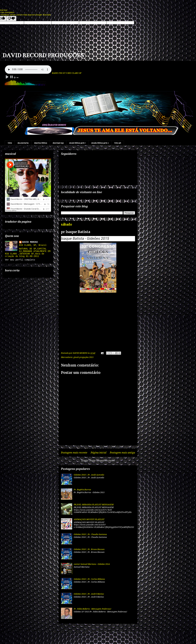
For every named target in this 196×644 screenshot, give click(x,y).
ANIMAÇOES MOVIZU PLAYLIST (89, 519)
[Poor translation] (11, 18)
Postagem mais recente (74, 453)
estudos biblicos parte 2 (100, 143)
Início (10, 143)
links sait (118, 143)
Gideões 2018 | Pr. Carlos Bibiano (89, 579)
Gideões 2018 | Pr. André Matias (89, 594)
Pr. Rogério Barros (82, 490)
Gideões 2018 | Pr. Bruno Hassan (89, 549)
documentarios (23, 143)
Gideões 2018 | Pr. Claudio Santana (90, 534)
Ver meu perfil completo (20, 260)
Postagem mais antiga (122, 453)
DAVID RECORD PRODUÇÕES (43, 55)
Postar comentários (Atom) (102, 461)
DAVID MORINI (30, 242)
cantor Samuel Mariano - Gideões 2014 (92, 564)
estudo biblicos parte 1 (77, 143)
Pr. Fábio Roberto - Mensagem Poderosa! (92, 609)
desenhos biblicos (41, 143)
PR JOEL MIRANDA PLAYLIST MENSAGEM (94, 505)
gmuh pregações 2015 (83, 357)
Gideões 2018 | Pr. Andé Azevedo (89, 475)
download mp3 (58, 143)
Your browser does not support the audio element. (28, 70)
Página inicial (99, 453)
